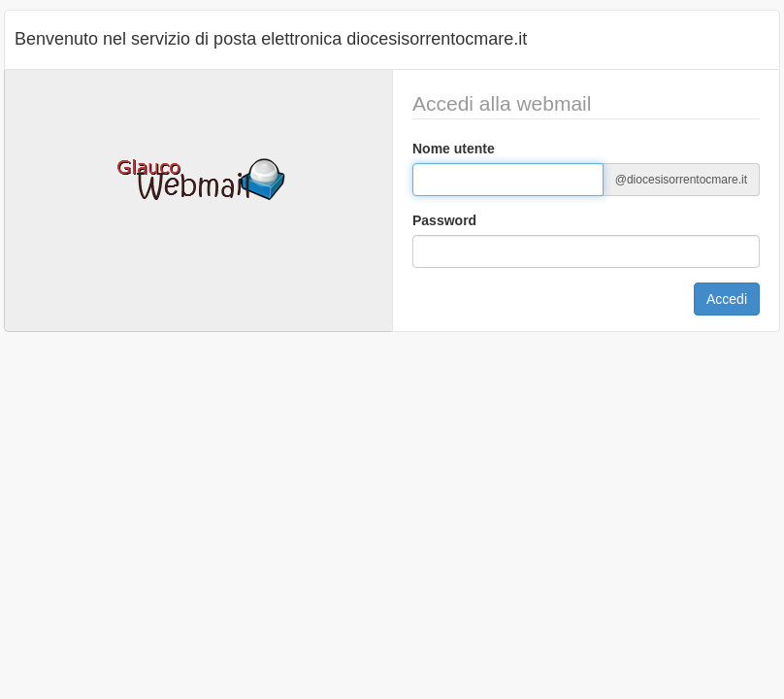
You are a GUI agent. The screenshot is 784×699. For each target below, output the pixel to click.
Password (444, 220)
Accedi (727, 299)
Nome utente (454, 149)
